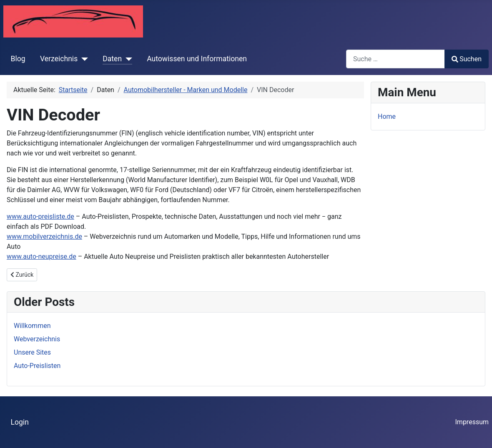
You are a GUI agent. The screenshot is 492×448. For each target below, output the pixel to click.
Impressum (472, 422)
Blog (18, 59)
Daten (112, 59)
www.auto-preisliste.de (40, 216)
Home (387, 116)
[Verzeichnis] (83, 59)
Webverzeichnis (37, 339)
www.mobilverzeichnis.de (44, 237)
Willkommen (32, 326)
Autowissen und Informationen (197, 59)
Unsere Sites (32, 352)
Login (20, 422)
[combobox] (395, 59)
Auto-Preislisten (37, 366)
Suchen (467, 59)
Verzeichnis (59, 59)
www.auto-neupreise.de (41, 257)
